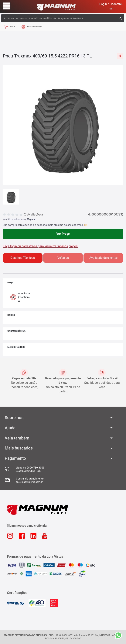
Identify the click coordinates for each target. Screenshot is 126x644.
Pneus (12, 27)
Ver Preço (63, 234)
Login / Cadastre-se (111, 6)
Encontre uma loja (35, 27)
